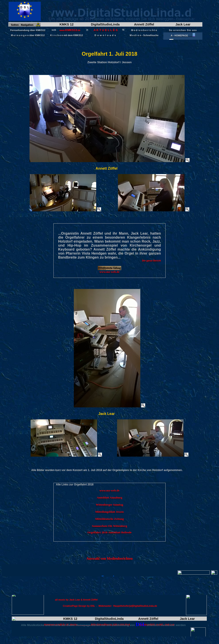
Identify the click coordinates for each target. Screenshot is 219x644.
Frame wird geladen (109, 21)
